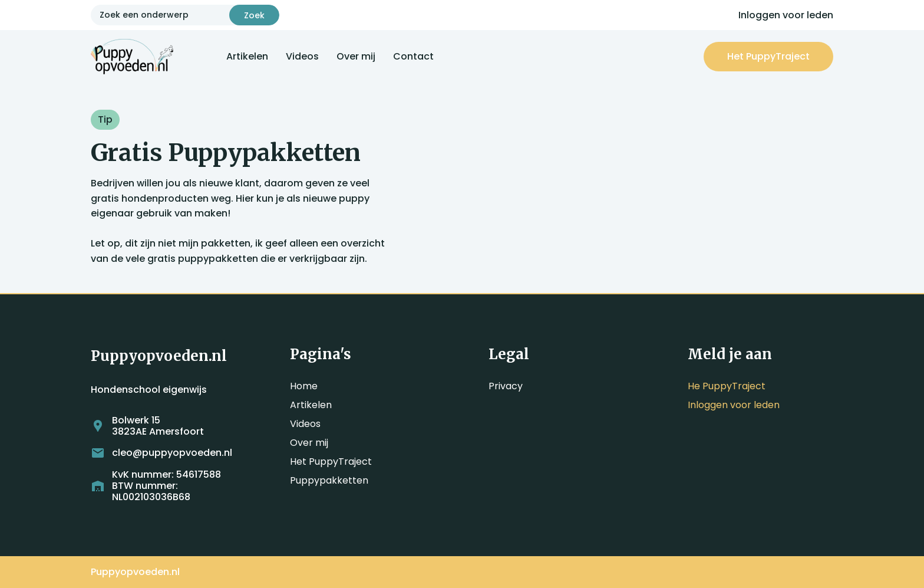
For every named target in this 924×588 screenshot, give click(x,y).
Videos (302, 56)
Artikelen (247, 56)
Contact (413, 56)
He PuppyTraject (727, 386)
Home (304, 386)
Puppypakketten (329, 480)
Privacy (506, 386)
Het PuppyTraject (331, 461)
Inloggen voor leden (786, 15)
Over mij (356, 56)
